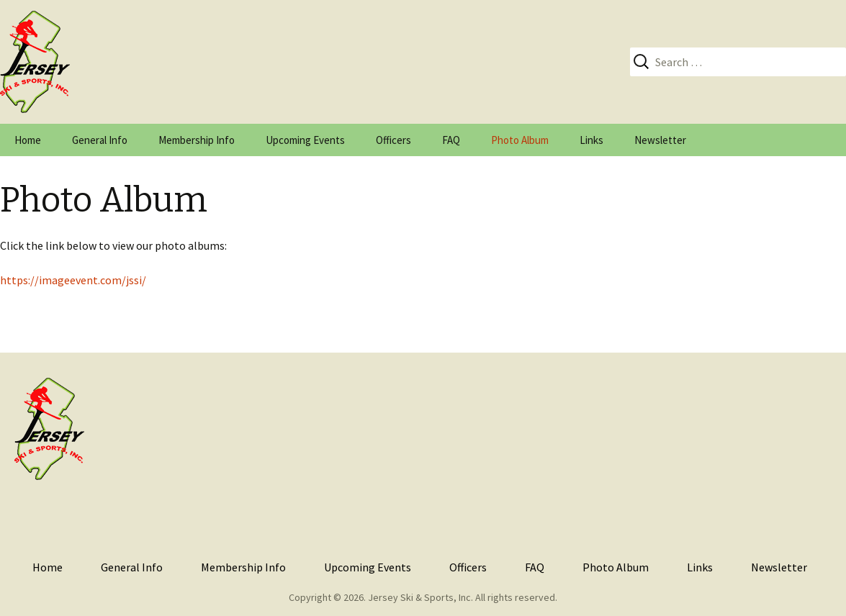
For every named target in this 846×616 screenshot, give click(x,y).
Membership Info (197, 140)
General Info (100, 140)
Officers (393, 140)
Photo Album (520, 140)
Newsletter (660, 140)
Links (591, 140)
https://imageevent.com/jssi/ (73, 280)
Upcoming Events (305, 140)
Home (28, 140)
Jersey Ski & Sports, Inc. (420, 597)
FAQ (451, 140)
